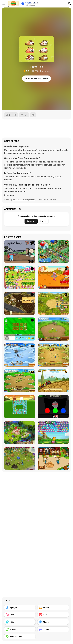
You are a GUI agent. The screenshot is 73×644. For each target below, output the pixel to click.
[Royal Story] (20, 433)
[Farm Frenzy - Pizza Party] (20, 381)
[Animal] (53, 608)
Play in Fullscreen (37, 79)
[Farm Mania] (53, 303)
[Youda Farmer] (20, 303)
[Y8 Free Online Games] (13, 4)
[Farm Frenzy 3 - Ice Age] (20, 355)
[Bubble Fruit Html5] (53, 433)
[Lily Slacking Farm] (53, 459)
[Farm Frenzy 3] (53, 355)
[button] (9, 195)
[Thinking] (53, 629)
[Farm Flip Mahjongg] (20, 407)
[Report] (24, 115)
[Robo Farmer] (20, 252)
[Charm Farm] (20, 459)
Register (31, 221)
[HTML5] (53, 615)
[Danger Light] (53, 407)
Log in (43, 221)
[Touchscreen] (20, 636)
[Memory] (53, 622)
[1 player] (20, 608)
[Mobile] (20, 629)
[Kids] (20, 622)
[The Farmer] (53, 252)
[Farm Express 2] (53, 381)
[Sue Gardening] (20, 277)
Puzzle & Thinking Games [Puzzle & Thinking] (24, 199)
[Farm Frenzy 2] (53, 329)
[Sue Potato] (53, 277)
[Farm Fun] (20, 329)
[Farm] (20, 615)
